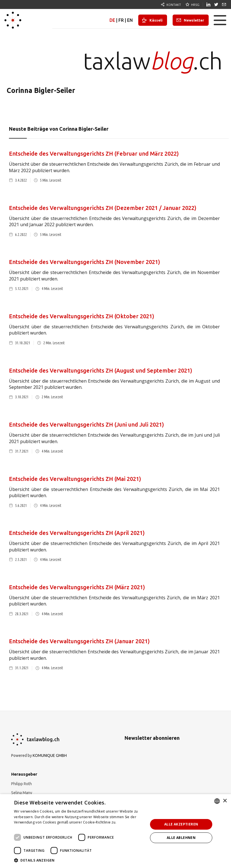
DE (112, 20)
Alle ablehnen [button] (181, 838)
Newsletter (194, 20)
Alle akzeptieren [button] (181, 824)
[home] (13, 20)
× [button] (225, 801)
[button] (220, 20)
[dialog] (115, 831)
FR (121, 20)
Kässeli (156, 20)
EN (130, 20)
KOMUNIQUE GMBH (50, 755)
